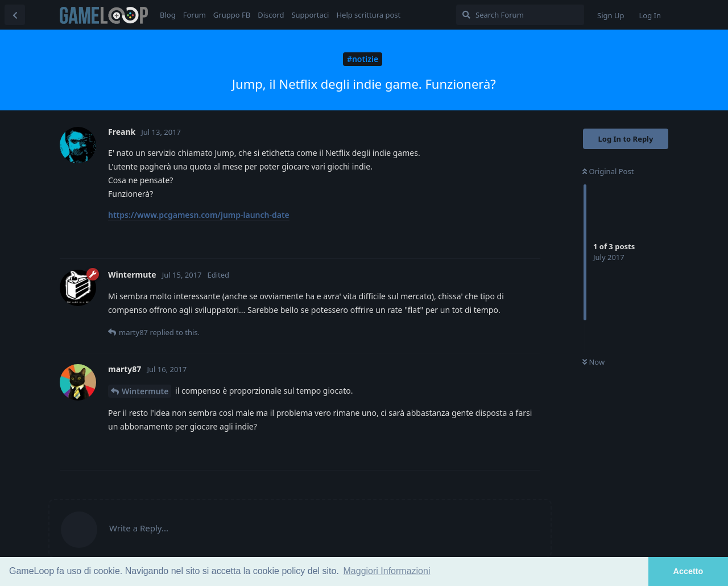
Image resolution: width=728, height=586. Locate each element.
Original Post (608, 171)
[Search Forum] (520, 15)
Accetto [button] (688, 571)
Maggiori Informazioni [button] (387, 571)
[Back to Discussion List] (15, 15)
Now (593, 362)
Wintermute (145, 391)
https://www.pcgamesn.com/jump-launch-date (199, 215)
